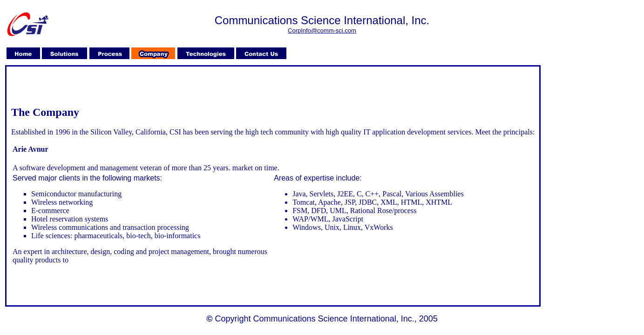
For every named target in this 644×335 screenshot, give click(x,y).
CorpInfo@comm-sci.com (322, 30)
